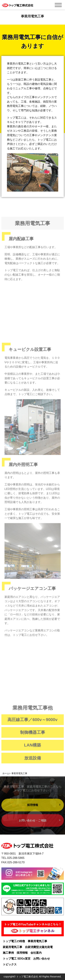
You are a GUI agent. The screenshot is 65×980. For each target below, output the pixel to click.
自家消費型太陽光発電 (39, 947)
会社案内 (36, 953)
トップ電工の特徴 (14, 941)
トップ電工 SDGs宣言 (17, 959)
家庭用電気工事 (12, 947)
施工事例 (8, 953)
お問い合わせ (42, 959)
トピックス (10, 964)
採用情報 (22, 953)
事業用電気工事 (37, 941)
